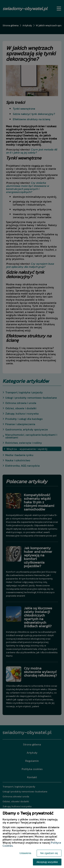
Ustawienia (25, 853)
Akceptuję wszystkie (47, 862)
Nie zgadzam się (49, 853)
